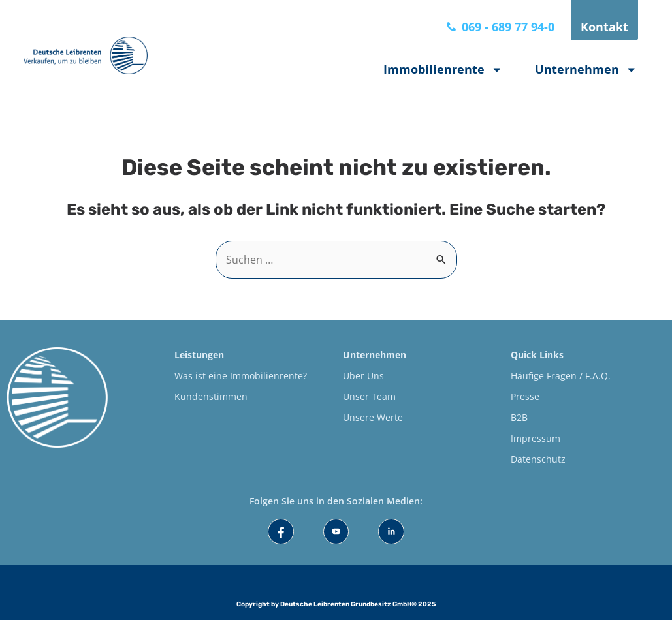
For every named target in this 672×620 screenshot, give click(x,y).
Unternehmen (586, 70)
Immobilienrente (443, 70)
